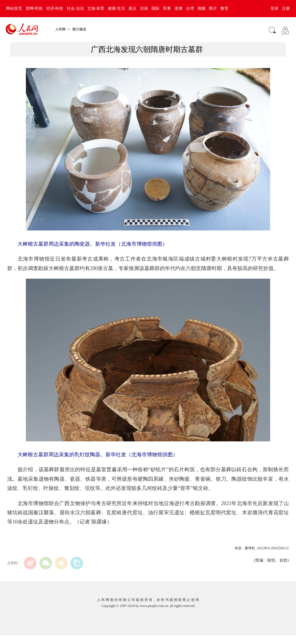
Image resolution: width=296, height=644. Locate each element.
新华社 (250, 548)
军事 (167, 8)
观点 (132, 8)
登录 (274, 8)
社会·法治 (75, 8)
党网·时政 (34, 8)
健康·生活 (116, 8)
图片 (213, 8)
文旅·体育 (96, 8)
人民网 (60, 29)
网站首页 (14, 8)
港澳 (178, 8)
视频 (201, 8)
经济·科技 (55, 8)
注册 (286, 8)
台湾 (190, 8)
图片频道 (79, 29)
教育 (224, 8)
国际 (155, 8)
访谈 (144, 8)
